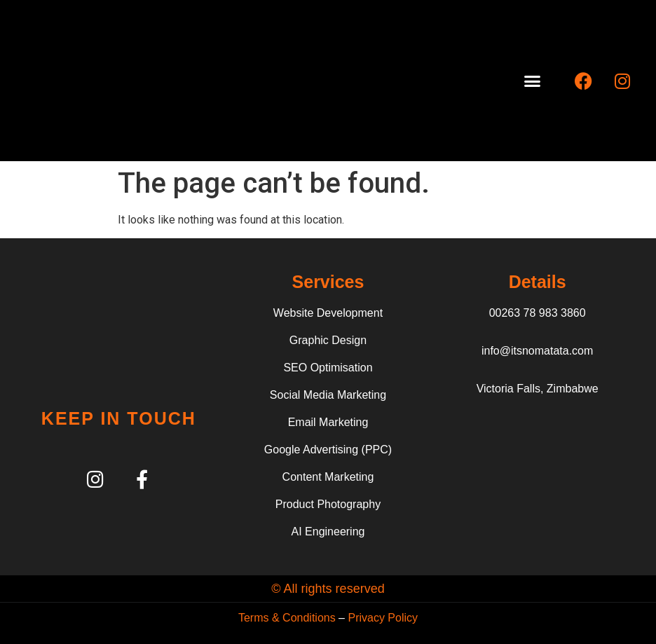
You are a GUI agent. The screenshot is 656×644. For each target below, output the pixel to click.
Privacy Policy (383, 618)
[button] (533, 81)
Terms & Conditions (287, 618)
